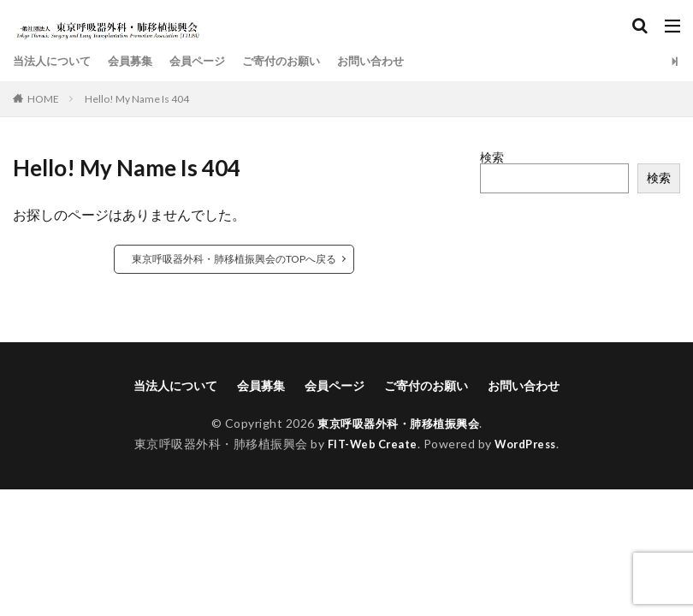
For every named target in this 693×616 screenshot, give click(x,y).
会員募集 (138, 61)
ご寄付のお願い (298, 61)
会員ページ (209, 61)
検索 (492, 157)
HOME (43, 99)
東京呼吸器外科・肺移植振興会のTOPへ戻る (234, 259)
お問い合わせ (393, 61)
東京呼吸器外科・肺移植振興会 (398, 423)
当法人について (55, 61)
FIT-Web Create (368, 444)
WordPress (530, 444)
